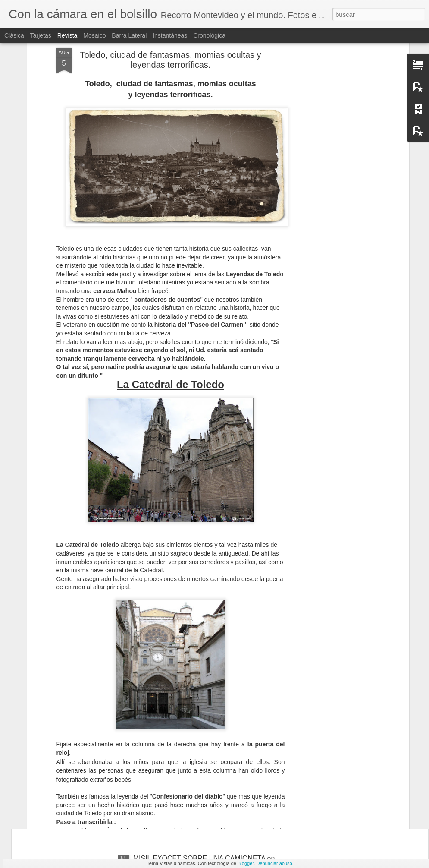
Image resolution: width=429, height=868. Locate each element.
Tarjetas (41, 35)
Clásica (14, 35)
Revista (67, 35)
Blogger (246, 863)
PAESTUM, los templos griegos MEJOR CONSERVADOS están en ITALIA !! (194, 666)
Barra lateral (129, 35)
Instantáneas (170, 35)
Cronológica (209, 35)
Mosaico (94, 35)
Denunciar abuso (274, 863)
